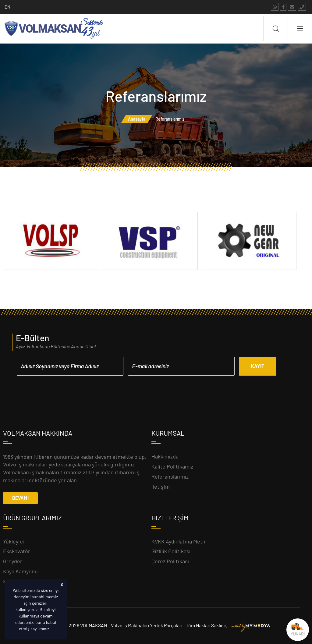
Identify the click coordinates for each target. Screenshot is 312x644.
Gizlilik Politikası (171, 551)
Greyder (13, 561)
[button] (52, 629)
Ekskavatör (17, 551)
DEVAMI (20, 498)
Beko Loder (17, 581)
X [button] (62, 585)
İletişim (161, 487)
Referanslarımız (170, 476)
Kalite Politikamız (172, 466)
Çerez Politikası (170, 561)
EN (7, 7)
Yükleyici (14, 541)
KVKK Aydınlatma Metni (179, 541)
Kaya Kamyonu (20, 571)
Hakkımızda (165, 456)
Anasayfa (137, 119)
